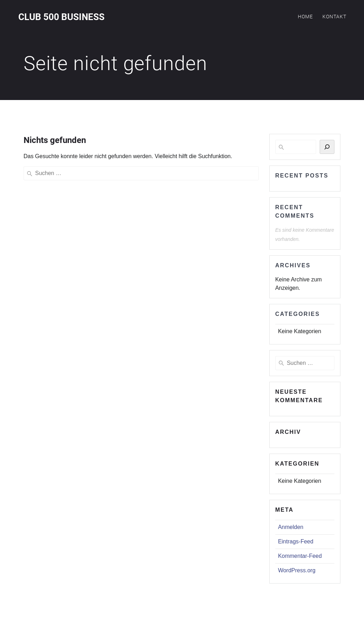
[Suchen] (327, 147)
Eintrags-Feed (296, 541)
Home (305, 17)
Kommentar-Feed (300, 556)
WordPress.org (297, 570)
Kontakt (334, 17)
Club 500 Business (61, 17)
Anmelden (291, 527)
